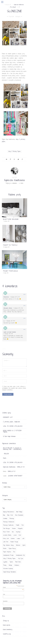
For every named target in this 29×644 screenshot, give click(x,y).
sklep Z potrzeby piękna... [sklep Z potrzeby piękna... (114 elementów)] (9, 558)
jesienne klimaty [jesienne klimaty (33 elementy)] (7, 535)
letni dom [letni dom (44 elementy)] (6, 542)
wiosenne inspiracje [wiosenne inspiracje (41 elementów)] (8, 568)
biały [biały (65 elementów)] (4, 515)
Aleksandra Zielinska (8, 308)
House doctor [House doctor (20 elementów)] (6, 532)
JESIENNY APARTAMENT (15, 476)
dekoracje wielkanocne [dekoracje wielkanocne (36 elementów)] (9, 522)
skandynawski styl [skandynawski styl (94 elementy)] (20, 555)
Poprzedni (11, 16)
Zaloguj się (6, 621)
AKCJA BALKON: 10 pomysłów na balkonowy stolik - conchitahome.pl (12, 449)
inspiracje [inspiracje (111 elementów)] (18, 532)
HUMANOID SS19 (8, 417)
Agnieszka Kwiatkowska (19, 5)
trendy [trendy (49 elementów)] (5, 565)
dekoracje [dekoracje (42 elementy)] (12, 518)
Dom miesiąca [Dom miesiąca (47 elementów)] (6, 528)
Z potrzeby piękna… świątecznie (12, 422)
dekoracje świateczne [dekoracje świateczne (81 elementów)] (8, 525)
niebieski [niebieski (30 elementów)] (18, 545)
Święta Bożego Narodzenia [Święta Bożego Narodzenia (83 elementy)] (9, 572)
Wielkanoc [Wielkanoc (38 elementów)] (17, 565)
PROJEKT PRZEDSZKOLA (10, 271)
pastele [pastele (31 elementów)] (5, 548)
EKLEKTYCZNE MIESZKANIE (11, 219)
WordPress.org (7, 634)
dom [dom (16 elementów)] (23, 525)
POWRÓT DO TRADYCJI (10, 245)
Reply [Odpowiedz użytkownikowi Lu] (25, 318)
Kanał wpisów (7, 625)
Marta (5, 458)
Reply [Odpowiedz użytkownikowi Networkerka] (25, 294)
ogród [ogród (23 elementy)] (24, 545)
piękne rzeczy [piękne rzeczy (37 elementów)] (12, 548)
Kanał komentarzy (8, 629)
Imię (4, 594)
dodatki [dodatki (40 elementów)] (18, 525)
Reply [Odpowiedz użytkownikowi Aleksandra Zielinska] (25, 306)
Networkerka (6, 297)
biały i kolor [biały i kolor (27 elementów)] (10, 515)
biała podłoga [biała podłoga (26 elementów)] (19, 512)
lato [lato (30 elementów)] (23, 538)
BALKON (6, 454)
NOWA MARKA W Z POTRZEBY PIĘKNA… (12, 431)
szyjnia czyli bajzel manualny (10, 332)
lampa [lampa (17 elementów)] (18, 538)
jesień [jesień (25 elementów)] (15, 535)
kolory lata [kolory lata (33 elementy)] (6, 538)
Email (13, 587)
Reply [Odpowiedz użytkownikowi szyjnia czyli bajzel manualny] (25, 329)
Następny (19, 16)
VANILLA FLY (21, 467)
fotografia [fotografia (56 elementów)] (20, 528)
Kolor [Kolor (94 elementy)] (20, 535)
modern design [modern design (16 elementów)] (14, 542)
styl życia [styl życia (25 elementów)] (21, 558)
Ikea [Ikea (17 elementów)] (13, 532)
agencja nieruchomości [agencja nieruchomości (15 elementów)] (9, 512)
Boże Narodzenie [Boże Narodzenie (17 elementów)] (19, 515)
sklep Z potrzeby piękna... (14, 151)
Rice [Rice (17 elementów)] (14, 552)
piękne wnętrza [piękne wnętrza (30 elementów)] (7, 552)
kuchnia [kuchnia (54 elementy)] (13, 538)
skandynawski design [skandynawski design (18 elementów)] (8, 555)
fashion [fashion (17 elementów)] (14, 528)
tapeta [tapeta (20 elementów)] (11, 562)
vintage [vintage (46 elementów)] (10, 565)
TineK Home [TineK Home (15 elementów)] (18, 562)
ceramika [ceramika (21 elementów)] (5, 518)
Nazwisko (5, 601)
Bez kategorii (13, 7)
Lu (4, 321)
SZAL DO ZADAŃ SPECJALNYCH (13, 426)
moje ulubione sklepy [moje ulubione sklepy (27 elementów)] (8, 545)
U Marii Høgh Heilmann (9, 436)
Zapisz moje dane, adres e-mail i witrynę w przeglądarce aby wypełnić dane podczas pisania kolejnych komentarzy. (14, 388)
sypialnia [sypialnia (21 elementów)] (5, 562)
